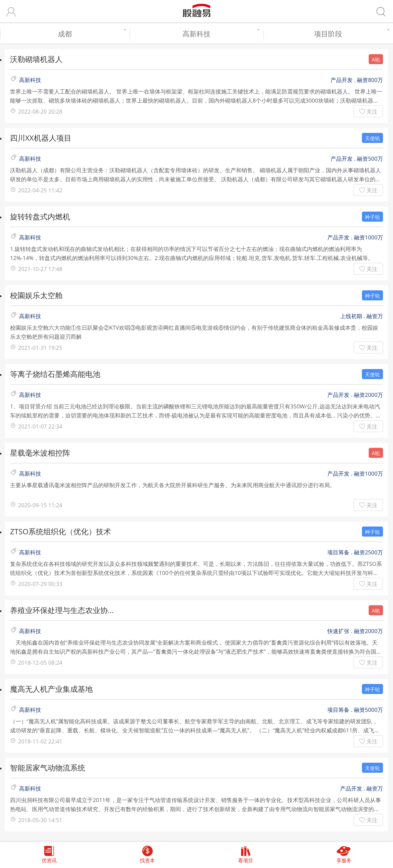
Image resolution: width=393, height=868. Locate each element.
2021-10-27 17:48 (40, 269)
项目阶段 (351, 34)
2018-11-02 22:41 (40, 741)
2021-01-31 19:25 (40, 348)
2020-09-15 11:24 (40, 505)
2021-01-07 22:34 (40, 426)
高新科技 (220, 34)
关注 (372, 111)
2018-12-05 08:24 (40, 662)
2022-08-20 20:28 (40, 111)
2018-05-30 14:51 (40, 820)
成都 (91, 34)
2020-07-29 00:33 (40, 584)
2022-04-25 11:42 (40, 190)
